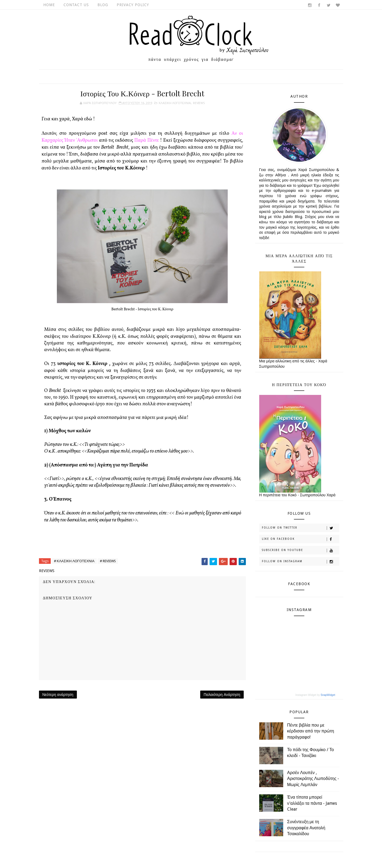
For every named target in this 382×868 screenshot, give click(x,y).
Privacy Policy (133, 5)
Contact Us (76, 5)
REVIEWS (199, 103)
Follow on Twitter (300, 528)
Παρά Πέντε (147, 140)
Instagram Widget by (315, 695)
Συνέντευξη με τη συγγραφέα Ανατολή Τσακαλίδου (306, 828)
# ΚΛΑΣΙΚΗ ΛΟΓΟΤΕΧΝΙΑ (74, 561)
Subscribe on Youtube (300, 550)
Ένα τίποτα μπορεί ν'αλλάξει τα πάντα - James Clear (312, 803)
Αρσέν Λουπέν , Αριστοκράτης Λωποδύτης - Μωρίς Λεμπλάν (313, 779)
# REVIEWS (108, 561)
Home (49, 5)
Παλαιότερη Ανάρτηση (222, 695)
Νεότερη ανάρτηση (58, 695)
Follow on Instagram (300, 562)
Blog (103, 5)
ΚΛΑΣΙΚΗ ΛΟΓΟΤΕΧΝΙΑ (175, 103)
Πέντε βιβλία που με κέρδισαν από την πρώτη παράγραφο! (311, 731)
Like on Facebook (300, 539)
